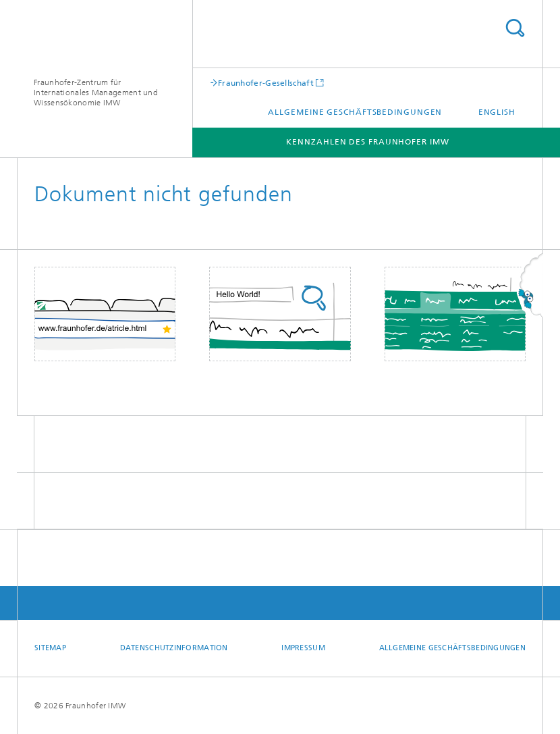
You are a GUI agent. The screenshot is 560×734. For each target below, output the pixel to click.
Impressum (303, 648)
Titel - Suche (515, 28)
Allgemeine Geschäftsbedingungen (355, 112)
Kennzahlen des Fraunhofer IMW (367, 142)
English (497, 112)
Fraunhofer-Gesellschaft (266, 83)
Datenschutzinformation (174, 648)
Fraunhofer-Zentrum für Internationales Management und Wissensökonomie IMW (96, 93)
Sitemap (50, 648)
